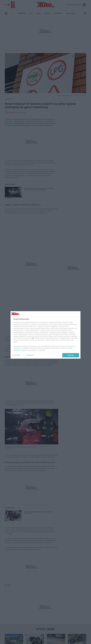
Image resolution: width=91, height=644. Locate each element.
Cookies (24, 350)
